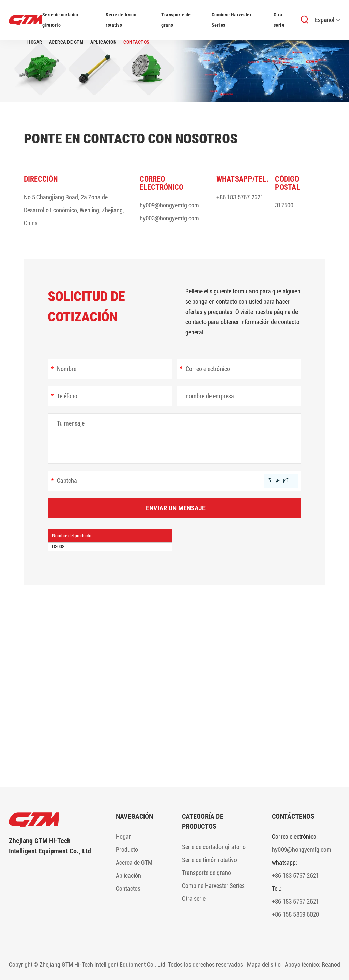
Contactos (136, 42)
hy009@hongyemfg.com (169, 205)
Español (328, 20)
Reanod (331, 964)
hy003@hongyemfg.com (169, 218)
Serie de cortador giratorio (61, 20)
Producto (127, 849)
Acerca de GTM (66, 42)
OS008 (58, 547)
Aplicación (103, 42)
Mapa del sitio (264, 964)
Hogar (35, 42)
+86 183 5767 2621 (240, 197)
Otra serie (279, 20)
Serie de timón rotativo (121, 20)
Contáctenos (293, 816)
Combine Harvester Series (232, 20)
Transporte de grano (176, 20)
